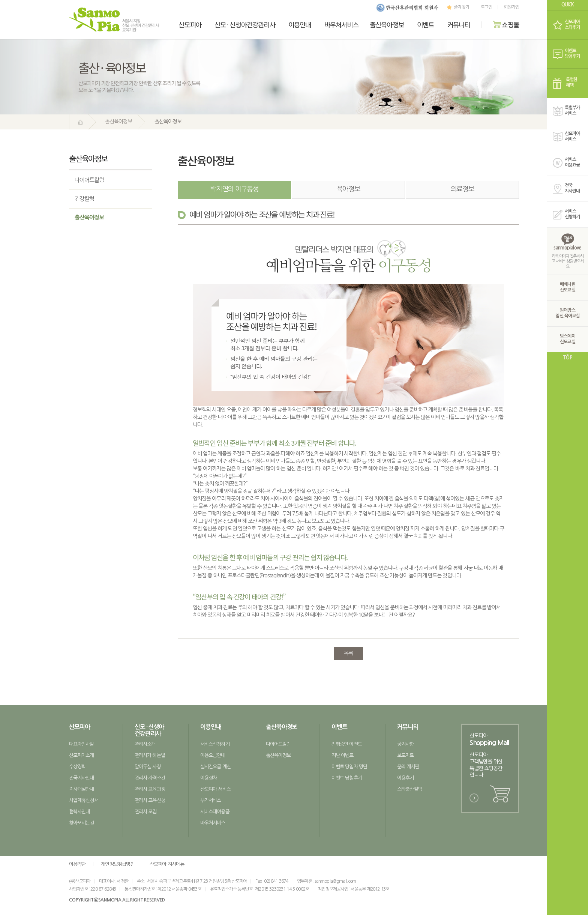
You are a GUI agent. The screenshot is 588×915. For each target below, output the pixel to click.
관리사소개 (145, 744)
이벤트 (426, 24)
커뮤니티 (459, 24)
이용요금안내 (213, 755)
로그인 (486, 7)
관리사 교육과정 (150, 789)
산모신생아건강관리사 (245, 24)
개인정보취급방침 (118, 864)
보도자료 (405, 755)
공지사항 (405, 744)
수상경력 (77, 767)
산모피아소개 (82, 755)
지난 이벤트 (343, 755)
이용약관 (77, 864)
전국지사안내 (82, 778)
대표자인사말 (82, 744)
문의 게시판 (408, 767)
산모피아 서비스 (215, 789)
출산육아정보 (387, 24)
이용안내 (300, 24)
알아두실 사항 (148, 767)
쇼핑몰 (506, 24)
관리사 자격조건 (150, 778)
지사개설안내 (82, 789)
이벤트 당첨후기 (347, 778)
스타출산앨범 (410, 789)
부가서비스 (211, 800)
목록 (348, 653)
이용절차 (208, 778)
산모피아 (190, 24)
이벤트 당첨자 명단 (349, 767)
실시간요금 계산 (215, 767)
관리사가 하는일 (150, 755)
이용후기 (405, 778)
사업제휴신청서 (84, 800)
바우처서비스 (341, 24)
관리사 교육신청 (150, 800)
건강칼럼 (84, 199)
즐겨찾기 (457, 7)
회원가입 (511, 7)
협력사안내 (79, 812)
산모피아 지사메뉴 (167, 864)
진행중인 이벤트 (347, 744)
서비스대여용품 (215, 812)
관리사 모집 (146, 812)
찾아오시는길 (82, 823)
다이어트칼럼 (89, 180)
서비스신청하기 (215, 744)
